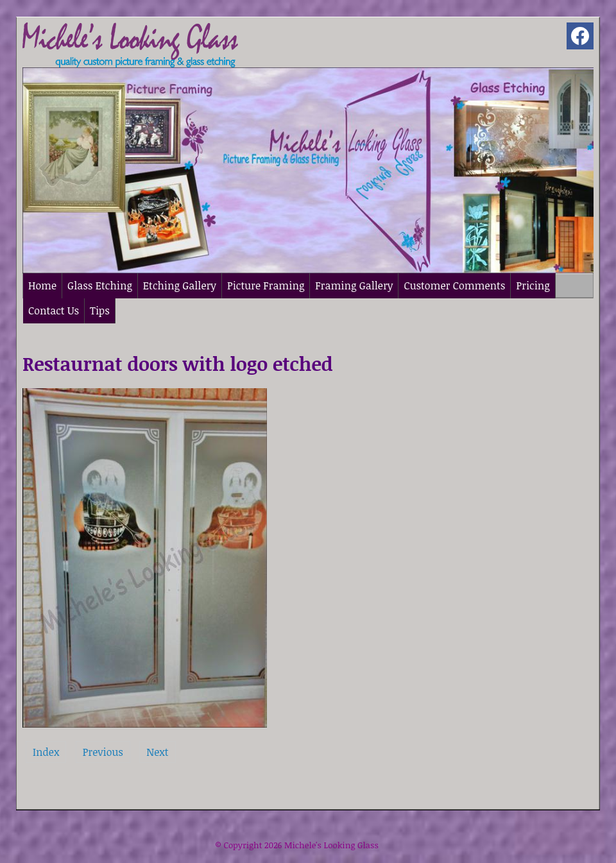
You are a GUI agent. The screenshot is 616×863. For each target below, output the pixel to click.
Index (46, 752)
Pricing (533, 286)
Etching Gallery (180, 286)
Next (157, 752)
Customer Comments (454, 286)
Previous (103, 752)
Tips (100, 311)
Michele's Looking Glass (331, 845)
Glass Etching (100, 286)
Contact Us (54, 311)
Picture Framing (266, 286)
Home (42, 286)
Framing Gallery (354, 286)
